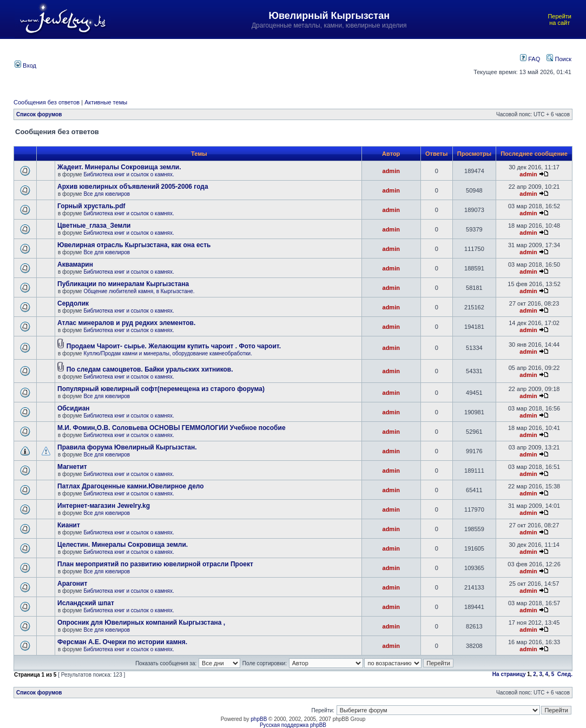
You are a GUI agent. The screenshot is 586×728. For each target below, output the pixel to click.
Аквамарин (75, 264)
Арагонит (72, 584)
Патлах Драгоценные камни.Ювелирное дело (131, 486)
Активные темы (106, 102)
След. (565, 674)
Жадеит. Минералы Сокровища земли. (119, 167)
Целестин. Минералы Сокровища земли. (123, 545)
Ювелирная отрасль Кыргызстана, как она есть (134, 245)
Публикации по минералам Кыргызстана (123, 284)
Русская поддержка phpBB (293, 725)
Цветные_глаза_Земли (94, 226)
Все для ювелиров (107, 194)
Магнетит (72, 467)
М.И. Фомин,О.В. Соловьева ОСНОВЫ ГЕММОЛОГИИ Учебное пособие (172, 428)
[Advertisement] (253, 64)
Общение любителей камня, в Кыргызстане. (139, 291)
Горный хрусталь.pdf (91, 206)
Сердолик (73, 303)
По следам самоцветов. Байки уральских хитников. (150, 369)
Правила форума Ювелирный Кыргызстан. (127, 447)
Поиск (559, 59)
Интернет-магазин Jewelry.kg (104, 506)
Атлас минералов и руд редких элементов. (126, 323)
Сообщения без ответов (47, 102)
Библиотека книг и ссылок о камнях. (129, 174)
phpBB (259, 719)
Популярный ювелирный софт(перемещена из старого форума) (161, 389)
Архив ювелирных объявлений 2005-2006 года (133, 187)
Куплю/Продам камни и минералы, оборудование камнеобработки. (168, 353)
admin (391, 171)
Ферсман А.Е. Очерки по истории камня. (122, 642)
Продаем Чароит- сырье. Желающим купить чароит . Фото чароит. (174, 346)
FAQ (530, 59)
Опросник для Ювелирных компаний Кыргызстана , (141, 623)
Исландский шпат (86, 603)
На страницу (509, 674)
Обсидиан (74, 408)
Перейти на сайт (559, 19)
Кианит (69, 525)
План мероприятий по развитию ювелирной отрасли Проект (155, 564)
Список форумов (39, 114)
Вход (25, 65)
